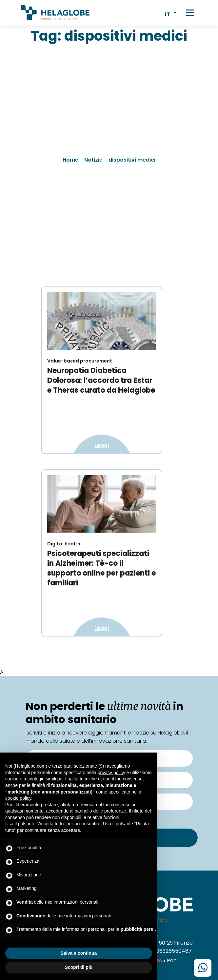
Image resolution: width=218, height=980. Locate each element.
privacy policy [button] (111, 773)
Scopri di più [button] (79, 967)
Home (70, 160)
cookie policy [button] (18, 798)
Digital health (64, 544)
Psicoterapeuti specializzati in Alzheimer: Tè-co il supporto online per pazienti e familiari (101, 568)
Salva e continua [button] (79, 953)
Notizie (93, 160)
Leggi (102, 445)
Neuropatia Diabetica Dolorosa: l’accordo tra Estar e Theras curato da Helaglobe (101, 380)
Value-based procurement (80, 361)
